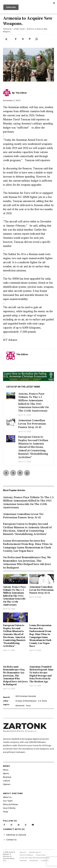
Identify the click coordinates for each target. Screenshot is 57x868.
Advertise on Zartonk (16, 835)
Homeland (7, 29)
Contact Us (11, 840)
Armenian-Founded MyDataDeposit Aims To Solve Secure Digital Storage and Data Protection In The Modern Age (41, 674)
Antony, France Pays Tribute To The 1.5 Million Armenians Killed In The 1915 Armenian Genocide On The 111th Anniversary (34, 402)
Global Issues (19, 29)
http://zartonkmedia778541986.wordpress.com (33, 359)
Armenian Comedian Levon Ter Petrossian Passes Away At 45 (32, 424)
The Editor (22, 354)
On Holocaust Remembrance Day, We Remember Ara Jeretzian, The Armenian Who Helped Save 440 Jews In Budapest (15, 676)
